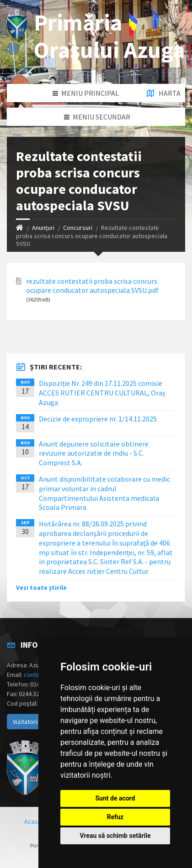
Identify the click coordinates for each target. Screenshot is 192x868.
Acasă (32, 821)
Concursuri (78, 228)
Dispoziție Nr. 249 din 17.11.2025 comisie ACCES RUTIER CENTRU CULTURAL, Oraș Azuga (102, 393)
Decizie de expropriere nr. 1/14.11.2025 (98, 419)
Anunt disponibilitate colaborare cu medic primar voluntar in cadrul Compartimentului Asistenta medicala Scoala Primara (104, 493)
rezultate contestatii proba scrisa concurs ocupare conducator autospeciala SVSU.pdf (92, 286)
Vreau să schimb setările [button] (115, 836)
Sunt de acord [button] (115, 798)
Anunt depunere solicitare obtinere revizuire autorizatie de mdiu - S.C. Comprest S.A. (94, 453)
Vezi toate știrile (41, 587)
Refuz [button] (115, 817)
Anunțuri (43, 228)
